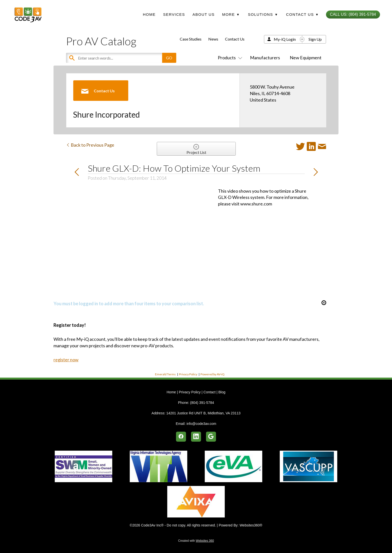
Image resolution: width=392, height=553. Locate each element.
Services (174, 14)
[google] (211, 437)
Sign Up (315, 39)
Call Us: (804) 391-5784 (353, 14)
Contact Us (235, 39)
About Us (203, 14)
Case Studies (191, 39)
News (213, 39)
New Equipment (306, 58)
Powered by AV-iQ (212, 374)
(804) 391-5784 (202, 403)
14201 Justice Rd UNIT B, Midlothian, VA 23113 (203, 413)
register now (66, 360)
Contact (209, 392)
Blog (222, 392)
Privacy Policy (188, 374)
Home (149, 14)
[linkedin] (196, 437)
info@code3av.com (201, 424)
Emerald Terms (165, 374)
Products (229, 58)
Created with (196, 541)
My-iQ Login (285, 39)
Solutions (263, 14)
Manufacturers (265, 58)
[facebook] (181, 437)
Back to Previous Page (90, 145)
